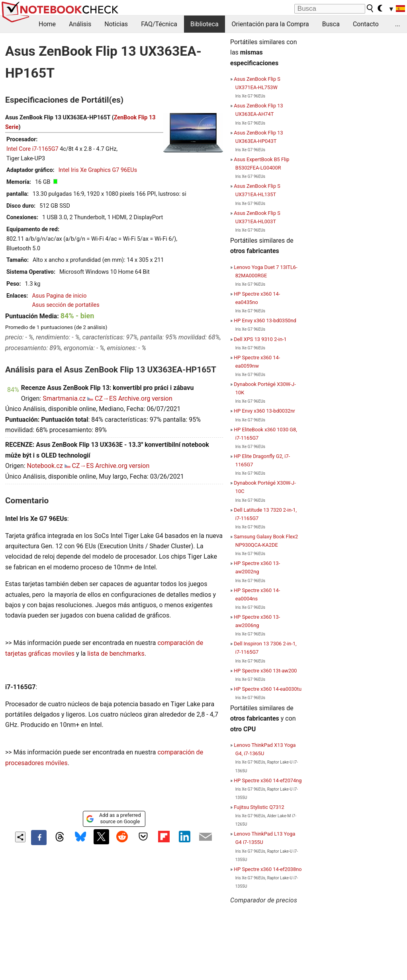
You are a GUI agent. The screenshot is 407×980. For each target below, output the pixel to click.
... (398, 24)
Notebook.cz (45, 466)
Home (47, 24)
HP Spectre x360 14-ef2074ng (268, 780)
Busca (331, 24)
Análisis (80, 24)
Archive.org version (145, 398)
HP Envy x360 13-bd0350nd (265, 320)
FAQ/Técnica (159, 24)
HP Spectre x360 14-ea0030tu (268, 689)
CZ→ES (106, 398)
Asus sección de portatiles (66, 305)
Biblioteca (204, 24)
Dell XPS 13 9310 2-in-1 (260, 339)
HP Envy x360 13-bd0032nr (264, 411)
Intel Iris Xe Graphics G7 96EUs (98, 170)
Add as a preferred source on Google (113, 818)
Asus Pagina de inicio (59, 296)
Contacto (366, 24)
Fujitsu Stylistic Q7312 (259, 807)
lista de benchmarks (116, 654)
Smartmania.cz (64, 398)
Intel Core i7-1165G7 (32, 149)
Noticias (116, 24)
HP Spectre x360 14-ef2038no (268, 869)
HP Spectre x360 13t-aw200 (265, 671)
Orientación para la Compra (270, 24)
